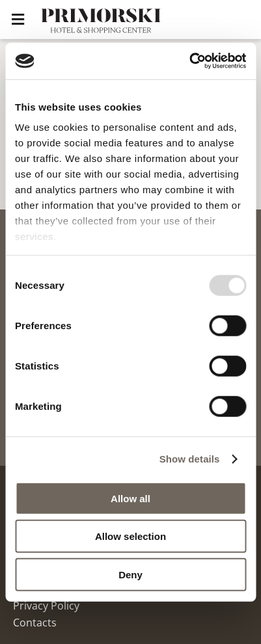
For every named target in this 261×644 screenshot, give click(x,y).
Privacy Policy (46, 606)
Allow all (130, 498)
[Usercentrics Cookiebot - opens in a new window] (189, 61)
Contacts (35, 623)
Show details (190, 459)
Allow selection (130, 536)
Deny (130, 574)
